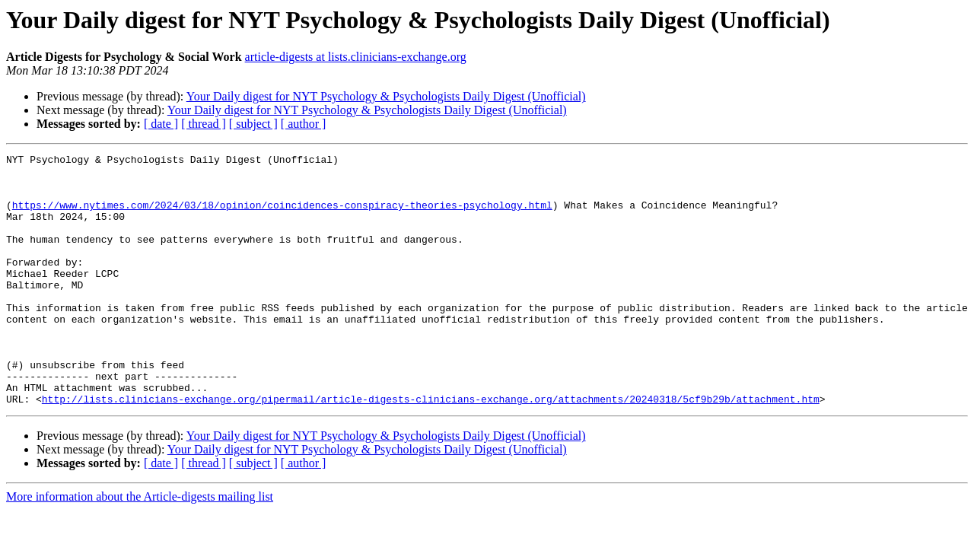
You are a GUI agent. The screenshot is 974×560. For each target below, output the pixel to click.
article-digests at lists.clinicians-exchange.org (356, 57)
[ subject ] (253, 124)
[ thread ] (204, 124)
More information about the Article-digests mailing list (140, 547)
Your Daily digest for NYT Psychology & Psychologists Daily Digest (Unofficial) (386, 96)
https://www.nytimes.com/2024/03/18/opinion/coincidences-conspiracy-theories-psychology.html (282, 216)
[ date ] (161, 124)
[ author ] (304, 124)
